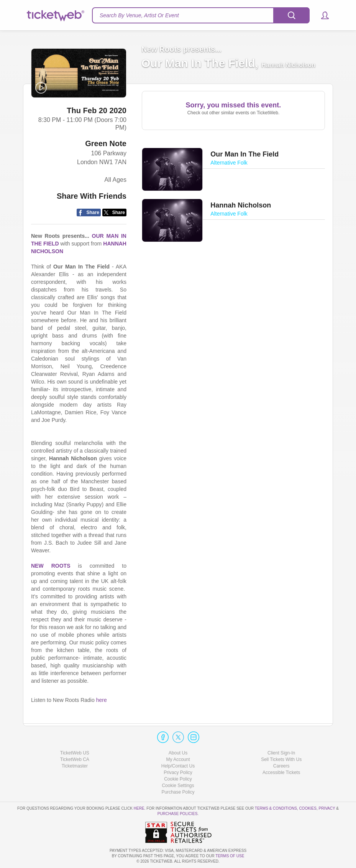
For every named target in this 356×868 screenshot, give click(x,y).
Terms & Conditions (276, 808)
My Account (178, 759)
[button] (321, 15)
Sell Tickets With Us (281, 759)
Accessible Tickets (281, 772)
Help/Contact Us (178, 766)
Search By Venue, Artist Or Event (139, 15)
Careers (281, 766)
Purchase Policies (177, 814)
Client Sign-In (281, 753)
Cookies (308, 808)
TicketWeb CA (75, 759)
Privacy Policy (178, 772)
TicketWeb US (75, 753)
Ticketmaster (75, 766)
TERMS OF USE (230, 856)
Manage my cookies (178, 786)
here (102, 700)
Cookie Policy (178, 779)
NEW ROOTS (51, 566)
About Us (178, 753)
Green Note (106, 143)
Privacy (327, 808)
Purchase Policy (178, 792)
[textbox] (201, 15)
